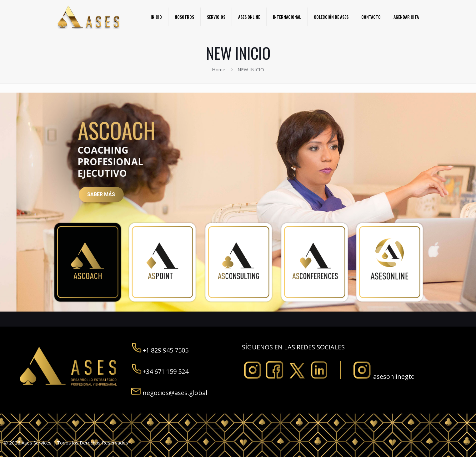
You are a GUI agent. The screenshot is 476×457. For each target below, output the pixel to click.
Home (219, 69)
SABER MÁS (101, 194)
